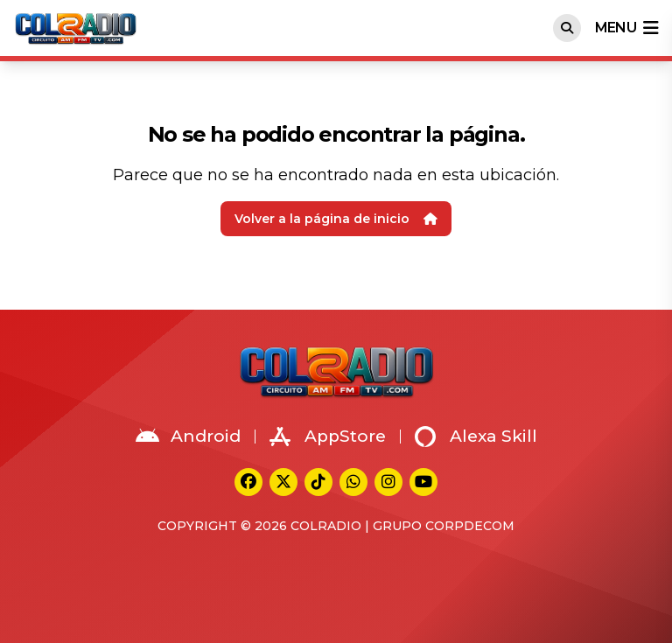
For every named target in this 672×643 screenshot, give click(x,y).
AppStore (328, 437)
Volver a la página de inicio (336, 219)
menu (626, 28)
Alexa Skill (476, 437)
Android (188, 437)
